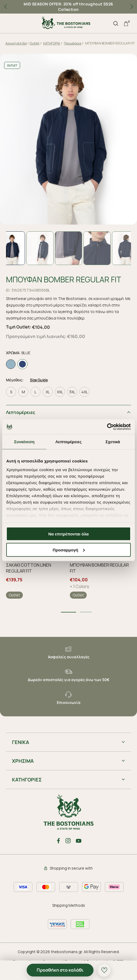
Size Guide (39, 380)
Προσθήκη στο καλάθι (60, 970)
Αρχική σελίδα (16, 43)
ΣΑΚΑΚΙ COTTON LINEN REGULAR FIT (29, 568)
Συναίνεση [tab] (24, 442)
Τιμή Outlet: (19, 327)
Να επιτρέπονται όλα (69, 534)
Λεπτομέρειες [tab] (69, 442)
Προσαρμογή (69, 550)
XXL (60, 392)
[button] (132, 7)
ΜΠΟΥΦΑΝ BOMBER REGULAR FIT (99, 568)
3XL (72, 392)
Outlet (35, 43)
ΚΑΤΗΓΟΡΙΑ (52, 43)
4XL (85, 392)
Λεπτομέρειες (21, 412)
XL (48, 392)
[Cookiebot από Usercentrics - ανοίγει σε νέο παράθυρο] (107, 427)
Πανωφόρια (73, 43)
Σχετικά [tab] (113, 442)
